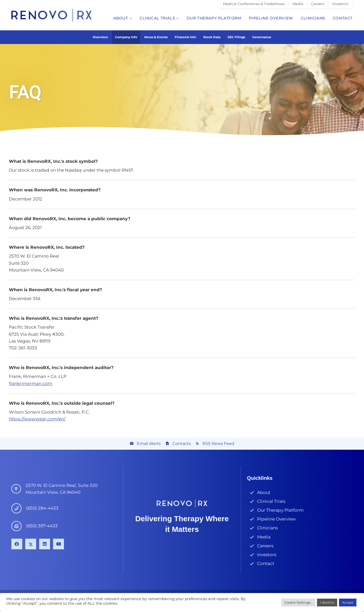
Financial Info (185, 37)
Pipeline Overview (276, 519)
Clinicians (267, 528)
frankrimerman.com (31, 383)
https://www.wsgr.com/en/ (37, 419)
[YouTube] (59, 544)
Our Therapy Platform (280, 510)
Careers (265, 546)
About (264, 492)
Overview (100, 37)
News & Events (156, 37)
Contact (266, 563)
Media (264, 537)
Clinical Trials (271, 501)
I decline (327, 602)
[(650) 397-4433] (19, 526)
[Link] (52, 15)
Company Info (126, 37)
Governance (262, 37)
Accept (348, 602)
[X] (31, 544)
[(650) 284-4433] (19, 508)
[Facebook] (17, 544)
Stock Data (212, 37)
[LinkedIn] (45, 544)
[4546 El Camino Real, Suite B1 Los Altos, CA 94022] (18, 489)
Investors (267, 555)
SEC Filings (236, 37)
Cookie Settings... (298, 602)
